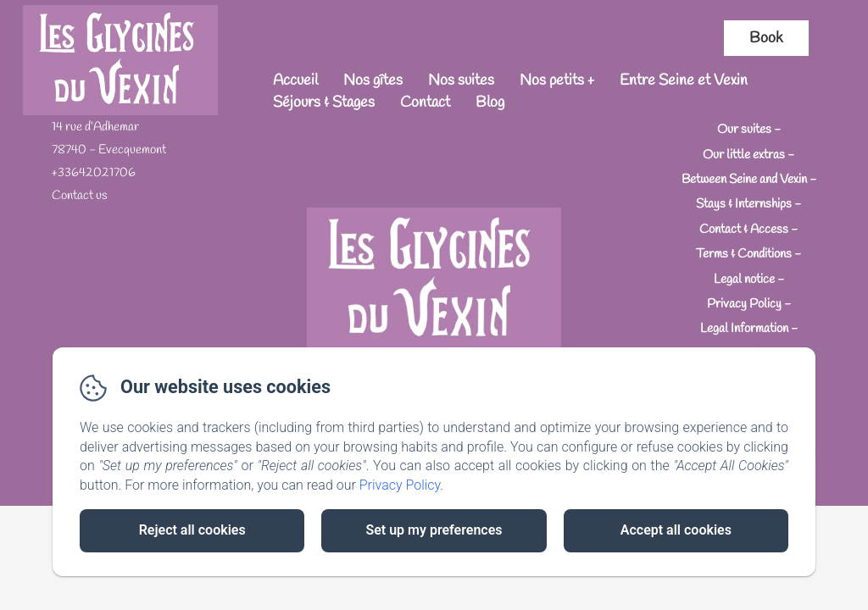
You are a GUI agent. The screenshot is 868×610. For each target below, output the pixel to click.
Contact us (80, 196)
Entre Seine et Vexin (684, 80)
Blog (490, 103)
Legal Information (744, 329)
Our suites (744, 130)
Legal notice (744, 280)
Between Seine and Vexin (744, 180)
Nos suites (461, 80)
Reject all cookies (192, 530)
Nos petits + (557, 80)
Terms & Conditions (744, 254)
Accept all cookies (676, 530)
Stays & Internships (744, 204)
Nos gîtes (373, 80)
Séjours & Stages (324, 103)
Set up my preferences (434, 530)
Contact (425, 103)
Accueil (295, 80)
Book (766, 38)
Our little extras (744, 154)
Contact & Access (744, 230)
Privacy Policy (744, 304)
